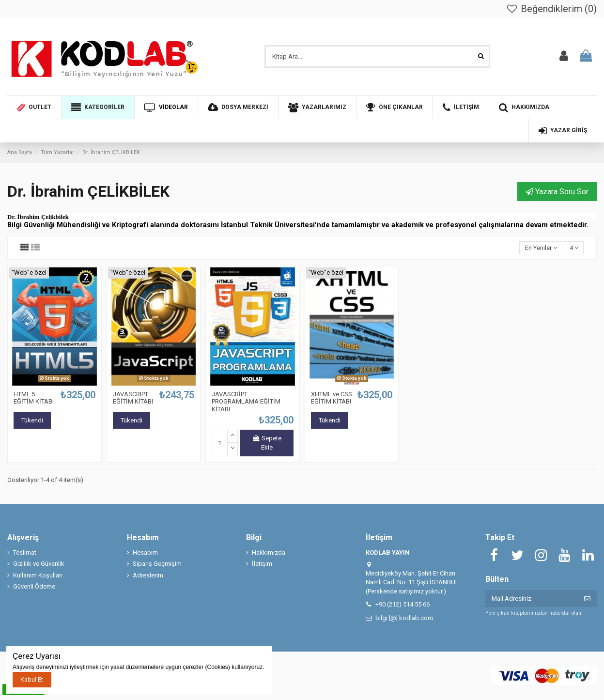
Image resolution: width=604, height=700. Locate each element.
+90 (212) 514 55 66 (403, 604)
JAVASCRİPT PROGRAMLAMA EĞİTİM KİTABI (246, 402)
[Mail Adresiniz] (532, 599)
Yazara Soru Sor (557, 192)
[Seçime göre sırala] (541, 248)
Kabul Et (32, 679)
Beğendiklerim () (551, 9)
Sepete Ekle (267, 443)
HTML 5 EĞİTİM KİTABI (34, 398)
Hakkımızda (269, 552)
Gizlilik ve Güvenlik (39, 564)
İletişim (262, 564)
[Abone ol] (587, 599)
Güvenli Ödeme (34, 586)
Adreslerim (148, 575)
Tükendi (32, 420)
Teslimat (25, 552)
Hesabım (145, 552)
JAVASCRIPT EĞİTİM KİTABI (133, 398)
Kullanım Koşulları (38, 575)
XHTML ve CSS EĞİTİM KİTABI (332, 398)
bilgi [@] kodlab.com (404, 618)
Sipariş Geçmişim (157, 564)
